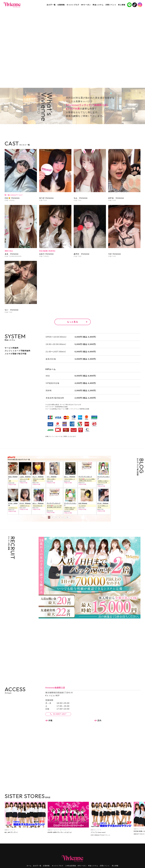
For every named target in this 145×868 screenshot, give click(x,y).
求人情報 (115, 866)
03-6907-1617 (60, 714)
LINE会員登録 (71, 866)
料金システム (93, 866)
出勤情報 (46, 866)
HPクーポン (82, 866)
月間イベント (105, 866)
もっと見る (73, 322)
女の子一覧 (37, 866)
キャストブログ (58, 866)
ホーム (29, 866)
